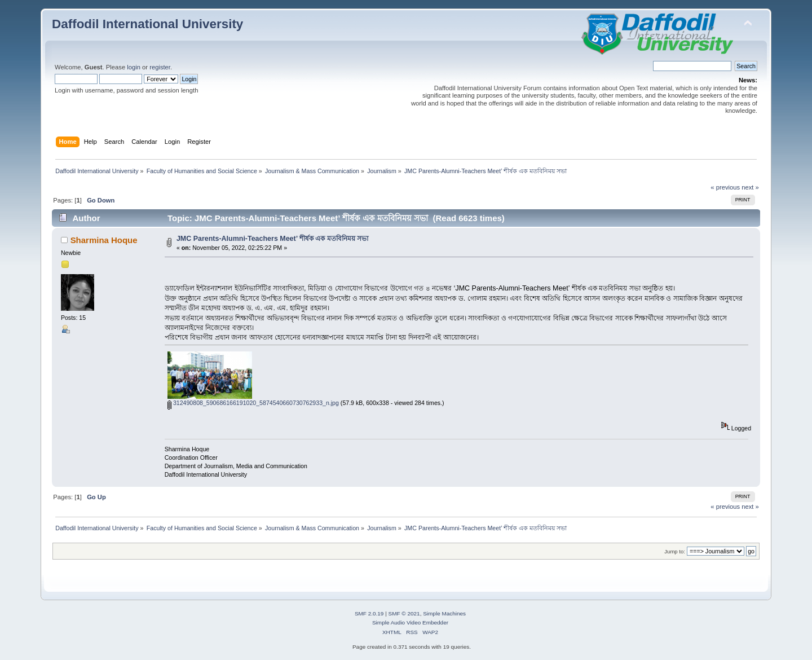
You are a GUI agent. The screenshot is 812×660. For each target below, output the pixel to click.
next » (750, 187)
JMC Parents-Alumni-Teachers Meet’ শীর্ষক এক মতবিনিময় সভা (272, 239)
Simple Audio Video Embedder (410, 622)
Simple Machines (444, 613)
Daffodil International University (147, 24)
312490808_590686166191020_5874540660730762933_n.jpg (253, 403)
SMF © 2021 (404, 613)
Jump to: (675, 551)
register (160, 67)
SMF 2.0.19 (369, 613)
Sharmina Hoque (104, 240)
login (134, 67)
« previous (725, 187)
